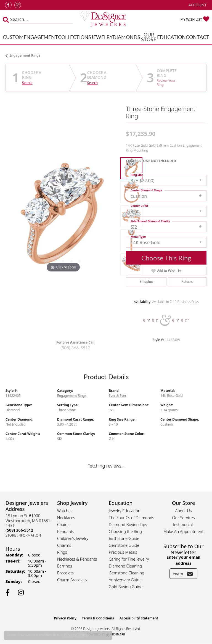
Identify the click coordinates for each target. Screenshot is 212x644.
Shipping (146, 282)
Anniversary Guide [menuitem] (125, 580)
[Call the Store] (19, 530)
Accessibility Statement (139, 618)
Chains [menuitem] (63, 525)
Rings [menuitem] (62, 552)
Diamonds (126, 37)
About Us (183, 511)
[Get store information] (23, 535)
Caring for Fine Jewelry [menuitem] (129, 559)
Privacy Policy (65, 618)
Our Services (183, 518)
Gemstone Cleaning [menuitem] (127, 573)
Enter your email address (183, 560)
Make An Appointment (184, 531)
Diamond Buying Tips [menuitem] (128, 525)
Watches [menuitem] (65, 511)
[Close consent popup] (107, 635)
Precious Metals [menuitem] (123, 552)
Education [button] (171, 37)
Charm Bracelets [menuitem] (72, 580)
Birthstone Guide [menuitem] (124, 538)
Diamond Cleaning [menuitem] (125, 566)
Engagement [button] (41, 37)
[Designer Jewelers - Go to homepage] (106, 19)
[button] (197, 5)
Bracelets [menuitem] (65, 573)
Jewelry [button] (102, 37)
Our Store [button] (149, 37)
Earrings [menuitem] (65, 566)
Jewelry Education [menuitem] (124, 511)
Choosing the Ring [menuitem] (125, 531)
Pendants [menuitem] (66, 531)
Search (27, 83)
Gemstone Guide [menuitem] (124, 545)
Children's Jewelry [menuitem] (73, 538)
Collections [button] (75, 37)
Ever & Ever (118, 396)
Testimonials (183, 525)
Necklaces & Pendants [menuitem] (77, 559)
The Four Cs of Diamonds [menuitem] (131, 518)
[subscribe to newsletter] (190, 574)
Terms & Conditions (98, 618)
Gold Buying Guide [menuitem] (126, 587)
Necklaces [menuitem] (66, 518)
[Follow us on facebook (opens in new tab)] (8, 5)
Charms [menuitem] (64, 545)
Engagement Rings (25, 55)
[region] (63, 216)
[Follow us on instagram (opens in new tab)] (18, 5)
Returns (187, 282)
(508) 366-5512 (75, 348)
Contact (198, 37)
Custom (13, 37)
